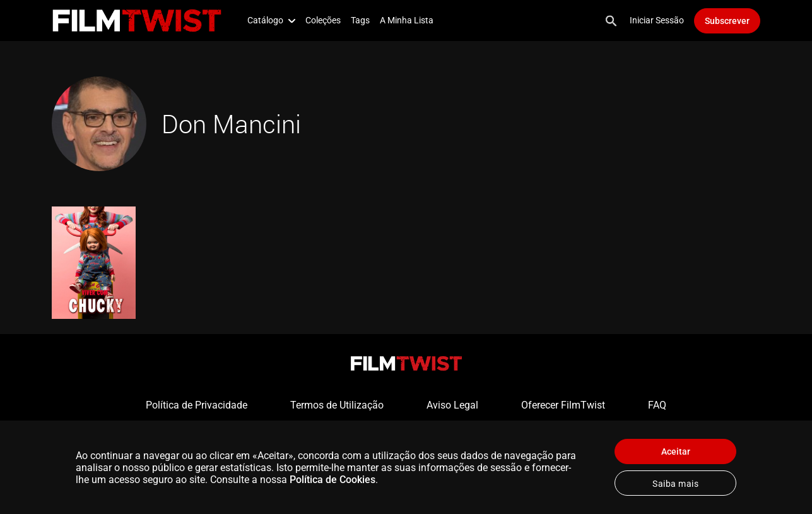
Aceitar (676, 451)
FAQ (657, 405)
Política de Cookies (332, 480)
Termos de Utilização (337, 405)
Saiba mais (675, 484)
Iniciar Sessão (657, 20)
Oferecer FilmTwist (563, 405)
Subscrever (727, 21)
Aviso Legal (452, 405)
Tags (360, 20)
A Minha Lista (407, 20)
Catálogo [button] (271, 20)
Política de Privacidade (197, 405)
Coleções (323, 20)
